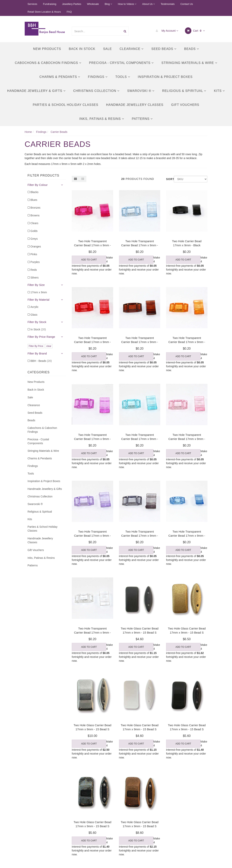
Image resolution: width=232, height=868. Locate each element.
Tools (123, 77)
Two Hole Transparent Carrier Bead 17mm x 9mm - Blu (187, 536)
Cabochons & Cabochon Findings (48, 63)
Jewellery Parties (72, 4)
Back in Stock (82, 49)
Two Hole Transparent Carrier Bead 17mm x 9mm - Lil (92, 439)
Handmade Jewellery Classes (135, 105)
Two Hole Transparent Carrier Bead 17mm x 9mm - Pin (187, 439)
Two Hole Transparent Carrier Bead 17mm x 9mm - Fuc (92, 245)
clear (49, 346)
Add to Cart (89, 260)
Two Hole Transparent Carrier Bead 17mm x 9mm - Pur (92, 536)
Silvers (35, 278)
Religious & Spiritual (184, 91)
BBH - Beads (41, 361)
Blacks (35, 192)
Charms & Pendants (60, 77)
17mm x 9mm (39, 292)
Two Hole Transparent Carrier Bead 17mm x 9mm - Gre (140, 536)
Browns (35, 215)
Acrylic (35, 307)
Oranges (36, 246)
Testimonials (168, 4)
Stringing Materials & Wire (189, 63)
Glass (34, 315)
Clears (34, 223)
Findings (98, 77)
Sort (169, 179)
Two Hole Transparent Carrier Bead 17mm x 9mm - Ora (187, 342)
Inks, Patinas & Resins (102, 119)
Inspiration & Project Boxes (165, 77)
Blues (34, 200)
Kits (219, 91)
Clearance (132, 49)
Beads (192, 49)
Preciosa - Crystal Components (121, 63)
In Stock (38, 329)
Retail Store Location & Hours (44, 12)
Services (32, 4)
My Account (166, 31)
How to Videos (127, 4)
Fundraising (50, 4)
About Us (148, 4)
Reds (34, 270)
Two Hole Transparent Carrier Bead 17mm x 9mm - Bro (140, 342)
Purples (35, 262)
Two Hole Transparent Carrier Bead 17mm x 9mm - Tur (140, 439)
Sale (107, 49)
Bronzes (35, 208)
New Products (47, 49)
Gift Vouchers (185, 105)
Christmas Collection (96, 91)
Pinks (34, 254)
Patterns (142, 119)
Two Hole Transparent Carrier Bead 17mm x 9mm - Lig (140, 245)
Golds (34, 231)
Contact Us (187, 4)
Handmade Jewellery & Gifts (36, 91)
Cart (195, 31)
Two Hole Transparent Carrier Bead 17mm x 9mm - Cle (92, 632)
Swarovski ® (141, 91)
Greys (34, 239)
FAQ (69, 12)
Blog (108, 4)
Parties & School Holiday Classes (65, 105)
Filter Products (43, 175)
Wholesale (93, 4)
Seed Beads (164, 49)
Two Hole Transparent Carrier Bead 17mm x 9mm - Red (92, 342)
